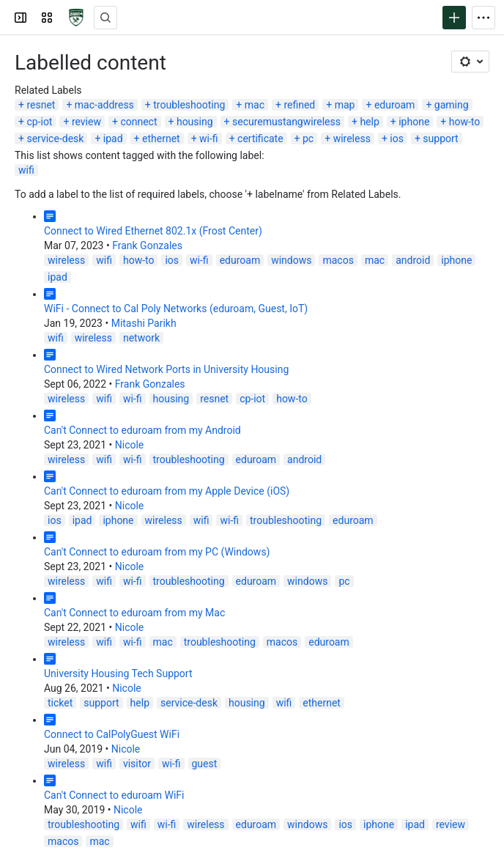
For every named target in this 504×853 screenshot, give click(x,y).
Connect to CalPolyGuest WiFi (112, 734)
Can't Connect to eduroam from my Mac (134, 613)
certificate (260, 139)
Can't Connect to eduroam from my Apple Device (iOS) (167, 491)
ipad (113, 139)
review (86, 122)
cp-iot (39, 122)
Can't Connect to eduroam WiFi (114, 795)
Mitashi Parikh (144, 323)
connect (138, 122)
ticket (60, 703)
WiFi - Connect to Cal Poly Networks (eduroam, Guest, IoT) (176, 309)
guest (205, 764)
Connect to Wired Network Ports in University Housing (166, 369)
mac (255, 105)
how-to (465, 122)
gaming (452, 105)
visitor (137, 764)
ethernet (161, 139)
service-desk (55, 139)
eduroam (395, 105)
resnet (41, 105)
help (369, 122)
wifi (26, 170)
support (440, 139)
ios (397, 139)
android (413, 260)
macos (338, 260)
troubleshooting (189, 105)
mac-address (104, 105)
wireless (352, 139)
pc (308, 139)
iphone (414, 122)
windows (291, 260)
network (141, 338)
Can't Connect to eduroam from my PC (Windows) (157, 552)
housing (195, 122)
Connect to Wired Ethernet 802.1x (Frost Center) (153, 231)
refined (299, 105)
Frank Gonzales (147, 245)
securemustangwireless (286, 122)
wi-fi (209, 139)
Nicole (130, 445)
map (345, 105)
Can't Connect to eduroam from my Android (142, 430)
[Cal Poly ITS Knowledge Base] (76, 18)
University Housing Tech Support (118, 673)
